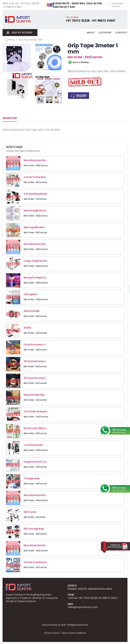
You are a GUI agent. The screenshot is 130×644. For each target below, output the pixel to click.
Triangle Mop (32, 480)
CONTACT (121, 34)
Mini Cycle (30, 514)
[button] (60, 19)
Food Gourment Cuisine (38, 347)
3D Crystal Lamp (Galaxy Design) (44, 363)
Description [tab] (10, 120)
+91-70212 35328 (88, 600)
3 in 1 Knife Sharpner (36, 413)
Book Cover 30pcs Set (37, 430)
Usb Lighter (31, 296)
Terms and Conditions (74, 635)
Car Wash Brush (33, 447)
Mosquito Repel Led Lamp (39, 280)
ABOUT (91, 34)
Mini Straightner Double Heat (41, 213)
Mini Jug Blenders (34, 229)
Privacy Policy (52, 635)
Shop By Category (18, 33)
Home (10, 42)
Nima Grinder (32, 313)
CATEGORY (105, 34)
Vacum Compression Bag (39, 564)
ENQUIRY (79, 97)
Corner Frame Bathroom (39, 179)
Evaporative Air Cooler (37, 464)
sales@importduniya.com (83, 609)
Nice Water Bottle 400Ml (39, 162)
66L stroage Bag (34, 531)
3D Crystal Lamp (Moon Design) (43, 380)
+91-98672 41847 (108, 600)
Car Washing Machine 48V (40, 196)
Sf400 (27, 330)
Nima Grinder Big (34, 397)
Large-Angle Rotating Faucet (42, 263)
